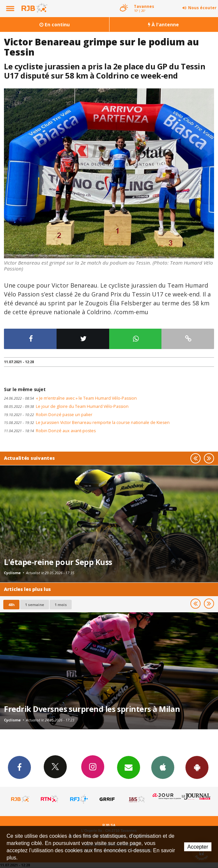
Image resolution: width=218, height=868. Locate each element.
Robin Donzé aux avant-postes (50, 431)
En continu (55, 24)
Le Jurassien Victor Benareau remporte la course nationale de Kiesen (87, 422)
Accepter (198, 847)
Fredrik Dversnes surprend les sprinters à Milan (92, 709)
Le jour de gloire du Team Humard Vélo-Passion (66, 406)
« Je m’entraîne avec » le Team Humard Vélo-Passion (70, 398)
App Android (197, 767)
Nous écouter (202, 8)
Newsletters (129, 767)
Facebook (19, 767)
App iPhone (163, 767)
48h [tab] (11, 605)
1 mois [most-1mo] (61, 605)
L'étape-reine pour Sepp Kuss (58, 562)
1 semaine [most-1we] (35, 605)
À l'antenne (163, 24)
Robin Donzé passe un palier (48, 415)
